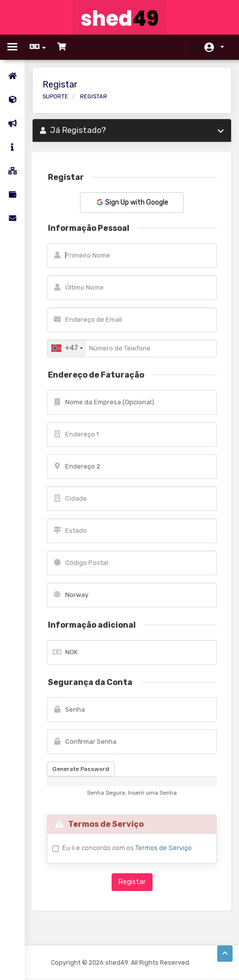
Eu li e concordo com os (127, 848)
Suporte (55, 97)
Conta (222, 47)
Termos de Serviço (163, 848)
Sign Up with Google (132, 202)
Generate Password (81, 769)
